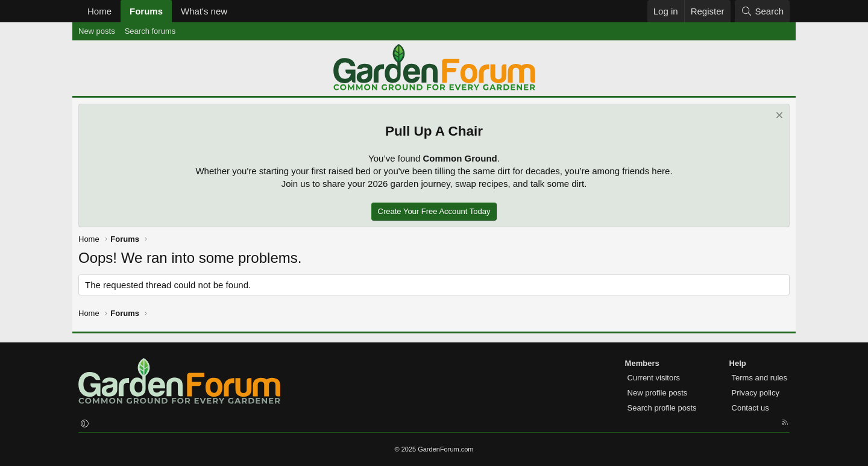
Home (99, 11)
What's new (204, 11)
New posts (97, 31)
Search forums (150, 31)
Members (642, 363)
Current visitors (654, 378)
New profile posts (658, 393)
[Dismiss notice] (778, 117)
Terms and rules (759, 378)
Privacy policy (756, 393)
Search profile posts (662, 408)
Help (738, 363)
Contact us (750, 408)
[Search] (762, 11)
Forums (146, 11)
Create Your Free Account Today (434, 211)
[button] (237, 11)
